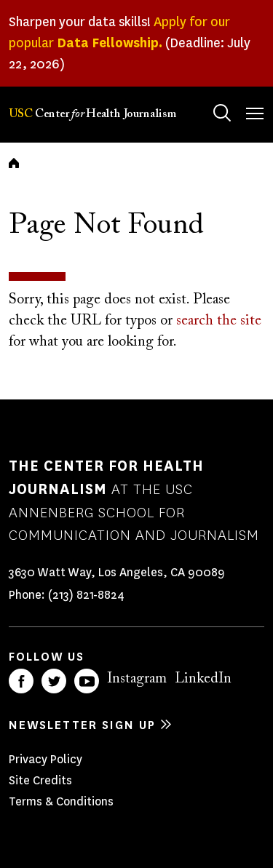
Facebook (21, 681)
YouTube (87, 681)
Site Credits (40, 780)
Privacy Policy (45, 759)
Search (208, 99)
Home (14, 163)
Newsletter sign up (82, 725)
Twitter (54, 681)
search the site (219, 321)
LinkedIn (203, 679)
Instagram (137, 679)
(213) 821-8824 (86, 595)
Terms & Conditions (61, 801)
